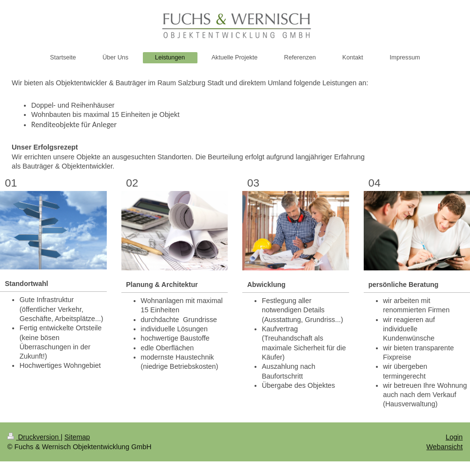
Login (454, 437)
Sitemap (77, 437)
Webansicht (445, 447)
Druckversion (34, 437)
